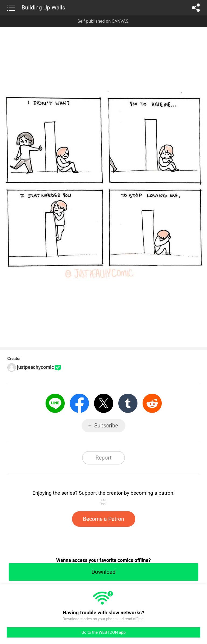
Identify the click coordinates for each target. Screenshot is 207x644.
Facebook (79, 403)
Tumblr (128, 403)
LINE (55, 403)
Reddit (152, 403)
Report (103, 458)
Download (103, 572)
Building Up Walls (43, 8)
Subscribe (106, 426)
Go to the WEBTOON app (103, 632)
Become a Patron (104, 519)
